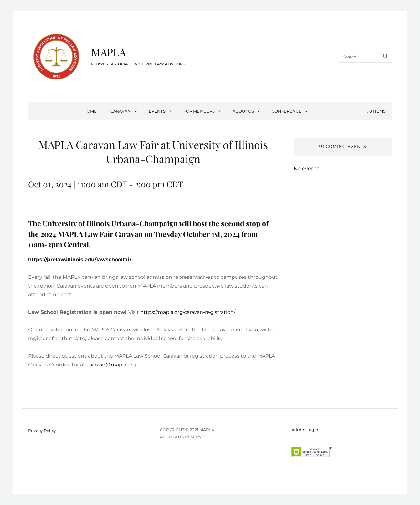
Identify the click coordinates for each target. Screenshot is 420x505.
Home (90, 111)
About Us (247, 111)
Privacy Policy (42, 431)
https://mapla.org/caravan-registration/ (188, 312)
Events (161, 111)
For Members (202, 111)
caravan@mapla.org (111, 365)
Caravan (124, 111)
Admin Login (305, 430)
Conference (290, 111)
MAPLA (108, 52)
